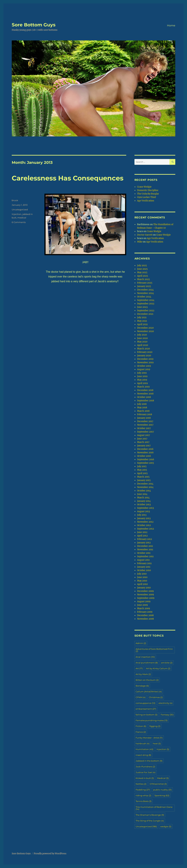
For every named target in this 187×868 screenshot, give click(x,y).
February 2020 (145, 352)
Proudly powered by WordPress (50, 854)
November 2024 (145, 293)
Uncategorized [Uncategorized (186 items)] (146, 826)
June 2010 (142, 577)
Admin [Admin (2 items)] (141, 643)
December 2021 (145, 314)
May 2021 (142, 321)
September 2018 (146, 401)
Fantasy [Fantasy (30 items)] (167, 715)
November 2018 (145, 394)
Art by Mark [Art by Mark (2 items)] (143, 674)
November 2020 (145, 331)
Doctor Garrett (145, 235)
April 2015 (142, 473)
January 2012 (144, 543)
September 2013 (145, 508)
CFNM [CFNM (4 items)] (141, 697)
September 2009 (146, 598)
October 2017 (144, 428)
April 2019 (142, 383)
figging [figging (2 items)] (155, 726)
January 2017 (144, 446)
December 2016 (145, 449)
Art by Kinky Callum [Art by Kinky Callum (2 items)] (158, 668)
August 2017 (144, 435)
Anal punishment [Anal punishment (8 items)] (147, 663)
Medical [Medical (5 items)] (163, 778)
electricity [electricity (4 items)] (166, 703)
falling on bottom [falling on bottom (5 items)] (147, 715)
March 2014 (143, 498)
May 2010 (142, 581)
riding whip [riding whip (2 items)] (143, 795)
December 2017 (145, 421)
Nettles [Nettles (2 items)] (141, 784)
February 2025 (145, 283)
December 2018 (145, 390)
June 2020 (142, 338)
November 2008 (145, 619)
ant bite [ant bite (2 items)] (167, 663)
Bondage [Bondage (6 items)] (142, 686)
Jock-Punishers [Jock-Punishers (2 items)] (145, 767)
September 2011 (145, 556)
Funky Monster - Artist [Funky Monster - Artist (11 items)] (149, 738)
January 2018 (144, 418)
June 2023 (142, 307)
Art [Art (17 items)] (139, 668)
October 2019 (144, 366)
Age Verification (146, 201)
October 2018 (144, 397)
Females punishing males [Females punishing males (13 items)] (152, 720)
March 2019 (143, 387)
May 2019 (142, 380)
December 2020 (145, 328)
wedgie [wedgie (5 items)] (166, 826)
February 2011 (144, 563)
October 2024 (144, 297)
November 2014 (145, 487)
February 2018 (145, 414)
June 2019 (142, 376)
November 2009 (146, 595)
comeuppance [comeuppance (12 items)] (145, 703)
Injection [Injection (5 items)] (163, 749)
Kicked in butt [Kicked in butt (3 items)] (145, 778)
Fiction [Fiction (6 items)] (141, 726)
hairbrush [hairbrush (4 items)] (143, 743)
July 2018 (142, 404)
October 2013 (144, 505)
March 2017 (143, 442)
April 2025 (143, 276)
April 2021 (142, 324)
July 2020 (142, 335)
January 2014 (144, 501)
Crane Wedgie (144, 187)
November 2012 (145, 522)
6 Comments (19, 222)
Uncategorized (20, 209)
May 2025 (142, 272)
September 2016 (146, 459)
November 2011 (145, 550)
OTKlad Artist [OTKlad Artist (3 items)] (158, 784)
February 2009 (145, 612)
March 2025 (143, 279)
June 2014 (142, 494)
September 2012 (146, 529)
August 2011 (143, 560)
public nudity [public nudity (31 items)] (162, 790)
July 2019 (142, 373)
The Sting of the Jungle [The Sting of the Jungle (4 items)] (150, 821)
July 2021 (142, 317)
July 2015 (142, 466)
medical (22, 218)
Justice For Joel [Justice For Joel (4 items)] (146, 772)
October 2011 (144, 553)
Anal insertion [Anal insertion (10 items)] (145, 657)
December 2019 (145, 359)
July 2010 (142, 574)
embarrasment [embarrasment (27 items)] (146, 709)
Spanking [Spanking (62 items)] (162, 795)
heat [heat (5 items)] (157, 743)
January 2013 (144, 518)
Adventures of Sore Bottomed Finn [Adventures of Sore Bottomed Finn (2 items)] (154, 650)
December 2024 (145, 290)
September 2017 (146, 432)
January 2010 (144, 588)
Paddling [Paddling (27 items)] (143, 790)
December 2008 (145, 615)
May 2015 (142, 470)
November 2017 (145, 425)
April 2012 (142, 536)
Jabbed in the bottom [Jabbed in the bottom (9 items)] (149, 761)
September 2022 (146, 311)
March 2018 (143, 411)
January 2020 (144, 356)
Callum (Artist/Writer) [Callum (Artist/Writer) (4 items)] (149, 691)
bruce (15, 200)
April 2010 (142, 584)
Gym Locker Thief (147, 197)
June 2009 (142, 605)
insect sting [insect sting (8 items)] (143, 755)
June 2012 (142, 532)
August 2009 (144, 602)
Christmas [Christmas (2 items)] (156, 697)
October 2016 (144, 456)
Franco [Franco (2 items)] (141, 732)
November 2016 (145, 453)
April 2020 (143, 345)
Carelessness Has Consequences (68, 178)
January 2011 (144, 567)
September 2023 (146, 304)
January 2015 (144, 480)
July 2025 (142, 265)
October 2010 (144, 570)
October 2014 (144, 491)
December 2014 (145, 484)
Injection (17, 214)
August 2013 (143, 511)
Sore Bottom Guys (34, 25)
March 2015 (143, 477)
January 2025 (144, 286)
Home (171, 25)
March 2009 (144, 608)
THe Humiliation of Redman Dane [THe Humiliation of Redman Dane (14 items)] (154, 808)
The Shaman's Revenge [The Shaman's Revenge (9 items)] (150, 815)
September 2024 (146, 300)
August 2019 (144, 369)
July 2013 (142, 515)
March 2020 (143, 349)
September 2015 (146, 463)
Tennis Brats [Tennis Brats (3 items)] (144, 801)
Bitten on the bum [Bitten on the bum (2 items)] (147, 680)
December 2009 (145, 591)
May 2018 (142, 408)
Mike (140, 242)
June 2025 (142, 269)
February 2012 (145, 539)
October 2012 (144, 525)
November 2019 (145, 362)
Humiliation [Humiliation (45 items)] (144, 749)
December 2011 (145, 546)
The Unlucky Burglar (148, 194)
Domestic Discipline (148, 190)
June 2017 (142, 439)
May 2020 (142, 342)
